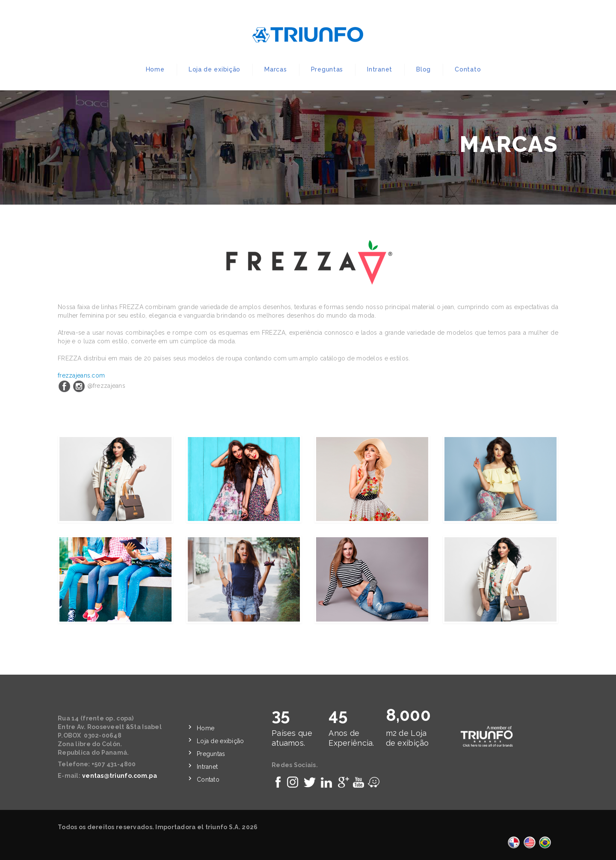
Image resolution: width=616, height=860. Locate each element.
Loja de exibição (215, 69)
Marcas (275, 69)
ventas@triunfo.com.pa (120, 776)
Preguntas (327, 69)
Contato (468, 69)
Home (155, 69)
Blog (423, 69)
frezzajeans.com (81, 375)
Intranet (380, 69)
